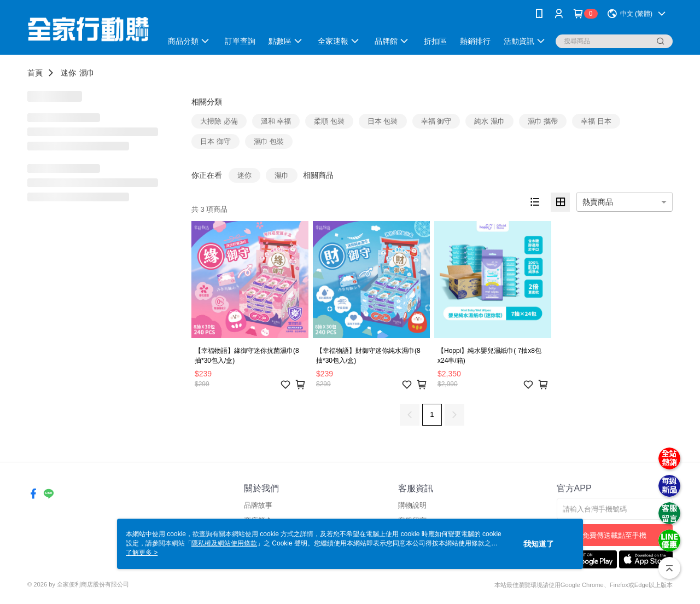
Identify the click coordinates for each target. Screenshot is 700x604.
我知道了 (539, 544)
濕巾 (87, 73)
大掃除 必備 (219, 121)
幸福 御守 (436, 121)
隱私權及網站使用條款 (224, 543)
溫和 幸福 (276, 121)
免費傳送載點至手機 (614, 535)
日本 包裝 (383, 121)
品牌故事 (258, 505)
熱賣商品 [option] (598, 202)
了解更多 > (142, 553)
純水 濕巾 (489, 121)
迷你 (68, 73)
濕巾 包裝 (269, 141)
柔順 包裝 (329, 121)
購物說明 (412, 505)
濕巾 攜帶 (543, 121)
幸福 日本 (596, 121)
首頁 (35, 73)
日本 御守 (215, 141)
